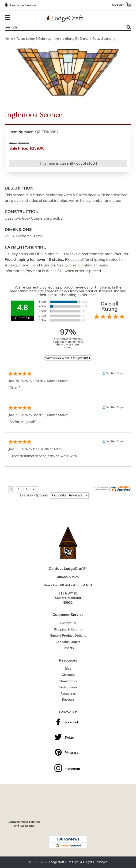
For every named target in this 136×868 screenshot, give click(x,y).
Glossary (68, 675)
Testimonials (68, 688)
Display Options (34, 495)
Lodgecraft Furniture (64, 862)
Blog (68, 669)
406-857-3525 (68, 577)
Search (129, 27)
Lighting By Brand (76, 39)
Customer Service (23, 6)
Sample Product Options (68, 636)
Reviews (68, 700)
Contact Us (68, 623)
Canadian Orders (68, 642)
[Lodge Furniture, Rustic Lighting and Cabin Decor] (65, 19)
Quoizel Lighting (104, 39)
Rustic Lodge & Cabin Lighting (38, 39)
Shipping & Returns (68, 630)
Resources (68, 694)
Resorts (68, 648)
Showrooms (68, 681)
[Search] (63, 28)
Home (9, 39)
